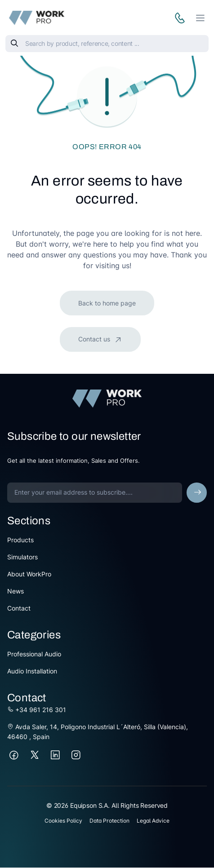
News (16, 591)
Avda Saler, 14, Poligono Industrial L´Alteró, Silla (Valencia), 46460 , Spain (98, 732)
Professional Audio (34, 654)
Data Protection (109, 821)
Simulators (22, 557)
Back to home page (107, 303)
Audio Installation (32, 671)
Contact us (95, 339)
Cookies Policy (63, 821)
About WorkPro (29, 574)
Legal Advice (153, 821)
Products (20, 540)
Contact (19, 608)
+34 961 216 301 (37, 710)
